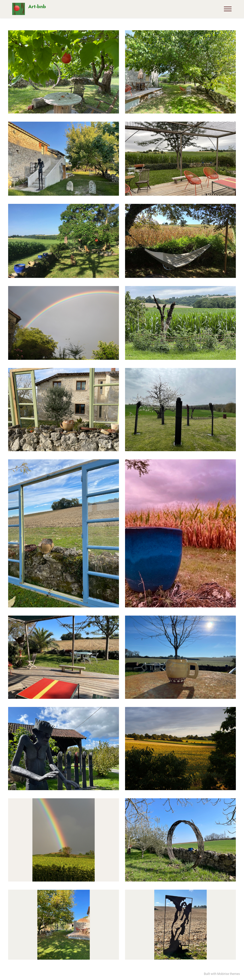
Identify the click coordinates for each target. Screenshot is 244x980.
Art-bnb (37, 7)
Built (207, 974)
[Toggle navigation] (228, 9)
